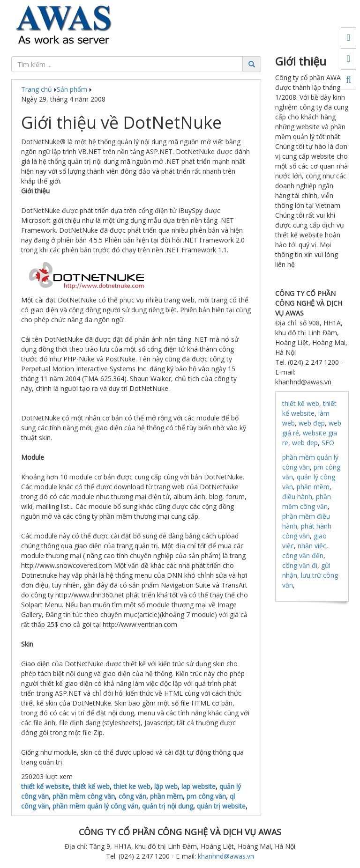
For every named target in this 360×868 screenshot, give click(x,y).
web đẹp (312, 423)
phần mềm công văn (84, 796)
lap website (199, 786)
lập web (166, 786)
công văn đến (303, 555)
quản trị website (221, 806)
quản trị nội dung (168, 806)
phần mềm (166, 796)
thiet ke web (132, 786)
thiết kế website (45, 786)
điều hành (297, 497)
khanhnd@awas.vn (226, 856)
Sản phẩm (74, 89)
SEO (328, 443)
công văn (132, 796)
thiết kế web (91, 786)
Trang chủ (39, 89)
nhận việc (312, 546)
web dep (305, 443)
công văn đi (300, 565)
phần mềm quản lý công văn (95, 806)
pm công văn (206, 796)
